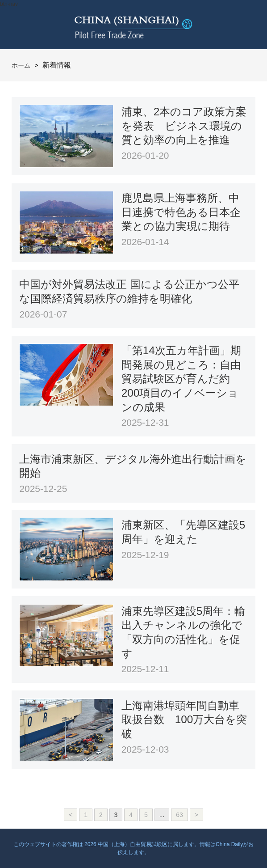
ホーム (21, 65)
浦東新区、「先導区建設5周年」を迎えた (184, 532)
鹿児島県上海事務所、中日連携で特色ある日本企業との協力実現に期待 (181, 212)
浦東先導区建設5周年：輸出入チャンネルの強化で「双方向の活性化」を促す (184, 632)
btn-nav (9, 4)
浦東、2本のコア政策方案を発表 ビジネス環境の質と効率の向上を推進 (184, 126)
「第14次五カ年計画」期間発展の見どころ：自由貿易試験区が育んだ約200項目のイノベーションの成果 (181, 379)
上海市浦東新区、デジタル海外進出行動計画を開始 (133, 466)
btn (242, 25)
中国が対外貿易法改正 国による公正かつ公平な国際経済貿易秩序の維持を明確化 (129, 291)
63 (179, 815)
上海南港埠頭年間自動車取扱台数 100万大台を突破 (184, 720)
